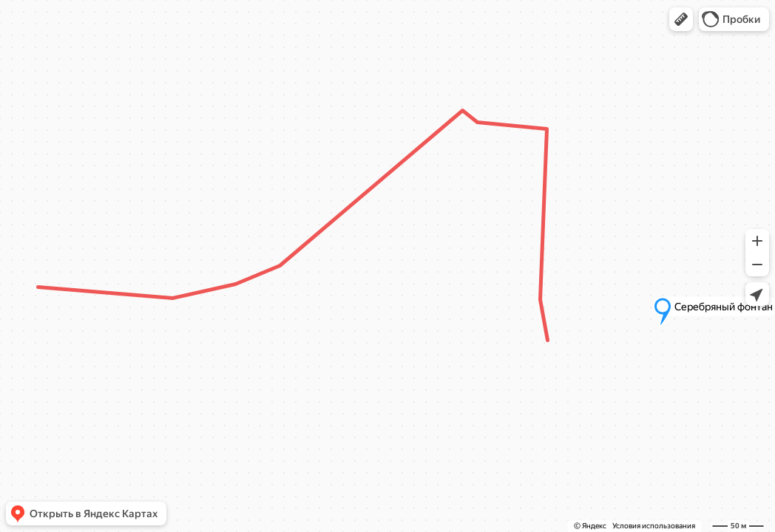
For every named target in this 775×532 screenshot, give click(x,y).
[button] (681, 19)
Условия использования (654, 526)
